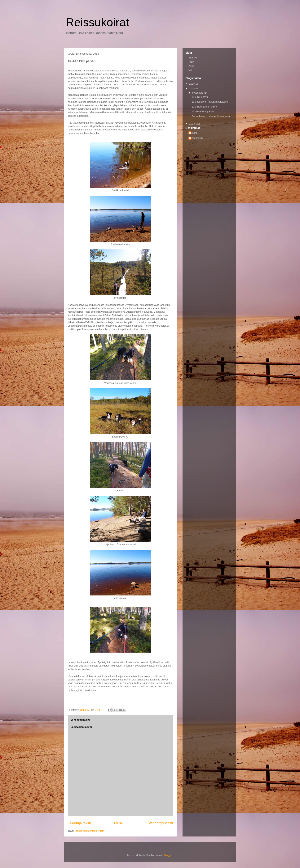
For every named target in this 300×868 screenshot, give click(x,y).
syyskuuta (198, 93)
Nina (195, 133)
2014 (192, 89)
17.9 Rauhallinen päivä (204, 107)
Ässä (191, 66)
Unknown (197, 138)
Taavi (191, 62)
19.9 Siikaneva (200, 97)
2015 (192, 84)
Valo (191, 70)
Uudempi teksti (79, 823)
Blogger (168, 855)
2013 (192, 124)
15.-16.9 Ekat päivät (203, 111)
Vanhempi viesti (161, 823)
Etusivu (120, 823)
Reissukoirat (97, 22)
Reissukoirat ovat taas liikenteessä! (211, 116)
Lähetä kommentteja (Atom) (90, 831)
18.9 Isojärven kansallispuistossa (210, 102)
